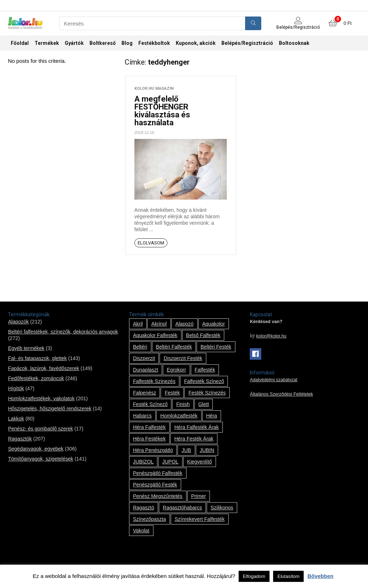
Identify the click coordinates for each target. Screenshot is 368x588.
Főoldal (20, 43)
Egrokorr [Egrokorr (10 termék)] (176, 370)
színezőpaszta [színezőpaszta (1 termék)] (149, 519)
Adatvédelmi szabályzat (273, 380)
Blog (127, 43)
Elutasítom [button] (288, 576)
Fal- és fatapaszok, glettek (37, 358)
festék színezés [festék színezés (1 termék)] (207, 393)
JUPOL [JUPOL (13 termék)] (170, 462)
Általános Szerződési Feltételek (281, 394)
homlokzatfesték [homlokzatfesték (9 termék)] (179, 416)
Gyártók (74, 43)
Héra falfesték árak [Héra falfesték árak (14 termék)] (197, 427)
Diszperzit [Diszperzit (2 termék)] (144, 358)
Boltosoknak (294, 43)
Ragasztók (20, 439)
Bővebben (320, 576)
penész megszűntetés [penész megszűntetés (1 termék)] (158, 496)
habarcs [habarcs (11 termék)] (142, 416)
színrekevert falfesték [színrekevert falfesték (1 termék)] (200, 519)
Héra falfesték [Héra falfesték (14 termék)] (149, 427)
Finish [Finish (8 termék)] (183, 404)
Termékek (47, 43)
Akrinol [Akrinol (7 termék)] (159, 324)
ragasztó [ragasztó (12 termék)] (144, 508)
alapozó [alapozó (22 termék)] (185, 324)
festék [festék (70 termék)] (172, 393)
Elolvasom (151, 243)
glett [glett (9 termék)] (204, 404)
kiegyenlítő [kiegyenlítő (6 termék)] (200, 462)
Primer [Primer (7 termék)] (199, 496)
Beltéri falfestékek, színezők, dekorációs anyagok (63, 332)
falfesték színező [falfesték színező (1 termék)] (204, 381)
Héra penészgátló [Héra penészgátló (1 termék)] (153, 450)
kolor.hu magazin (154, 88)
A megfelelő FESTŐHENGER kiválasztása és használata (162, 111)
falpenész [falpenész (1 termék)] (145, 393)
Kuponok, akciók (196, 43)
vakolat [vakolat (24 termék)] (141, 531)
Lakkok (16, 419)
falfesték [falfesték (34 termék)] (205, 370)
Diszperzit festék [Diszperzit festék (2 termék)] (183, 358)
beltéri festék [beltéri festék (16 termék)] (216, 347)
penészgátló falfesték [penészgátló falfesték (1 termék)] (158, 473)
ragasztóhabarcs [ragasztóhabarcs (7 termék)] (182, 508)
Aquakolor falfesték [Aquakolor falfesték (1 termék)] (155, 335)
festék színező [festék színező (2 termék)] (150, 404)
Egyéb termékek (26, 348)
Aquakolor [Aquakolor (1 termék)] (214, 324)
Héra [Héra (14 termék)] (212, 416)
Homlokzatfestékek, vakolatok (41, 398)
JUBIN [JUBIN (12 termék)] (207, 450)
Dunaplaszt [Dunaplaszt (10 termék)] (146, 370)
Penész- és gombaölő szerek (40, 429)
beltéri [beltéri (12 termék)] (140, 347)
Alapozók (18, 322)
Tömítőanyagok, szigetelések (40, 459)
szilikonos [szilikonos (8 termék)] (222, 508)
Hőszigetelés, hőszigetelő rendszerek (50, 409)
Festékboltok (154, 43)
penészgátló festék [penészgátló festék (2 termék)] (155, 485)
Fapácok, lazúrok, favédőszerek (43, 368)
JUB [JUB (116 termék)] (186, 450)
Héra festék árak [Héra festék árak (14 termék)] (194, 439)
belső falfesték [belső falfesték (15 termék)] (203, 335)
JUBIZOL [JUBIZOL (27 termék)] (143, 462)
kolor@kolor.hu (271, 336)
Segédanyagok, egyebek (36, 449)
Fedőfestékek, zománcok (36, 378)
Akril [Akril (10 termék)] (138, 324)
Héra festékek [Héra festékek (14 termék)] (149, 439)
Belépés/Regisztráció (247, 43)
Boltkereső (103, 43)
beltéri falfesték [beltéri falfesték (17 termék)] (174, 347)
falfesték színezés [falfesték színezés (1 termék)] (154, 381)
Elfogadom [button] (254, 576)
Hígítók (16, 388)
